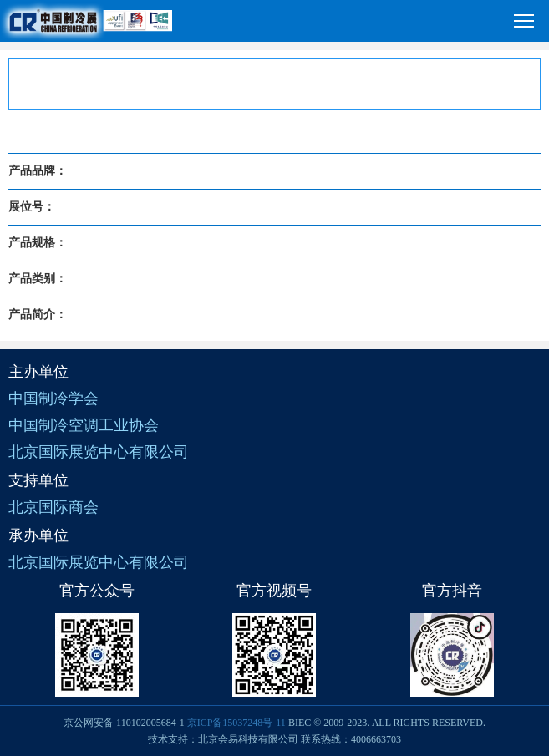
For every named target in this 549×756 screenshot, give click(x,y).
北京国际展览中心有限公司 (99, 452)
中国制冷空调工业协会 (84, 425)
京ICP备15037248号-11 (236, 723)
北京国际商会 (53, 507)
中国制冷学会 (53, 398)
